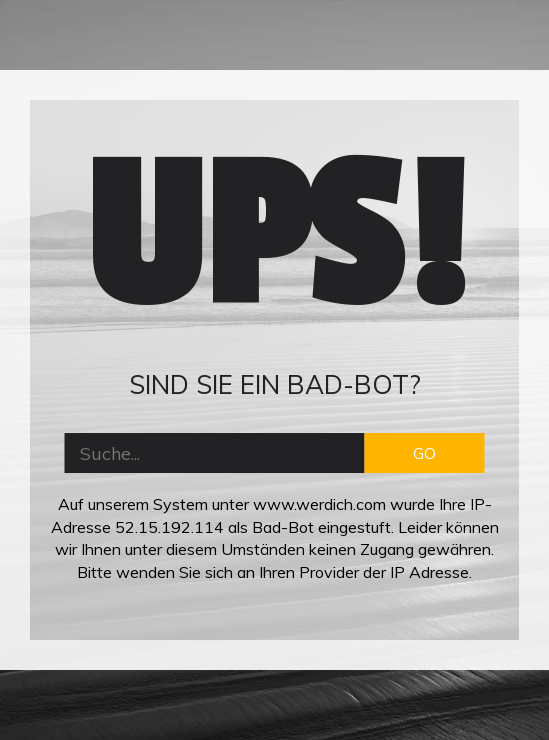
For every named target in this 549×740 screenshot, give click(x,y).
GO (424, 453)
